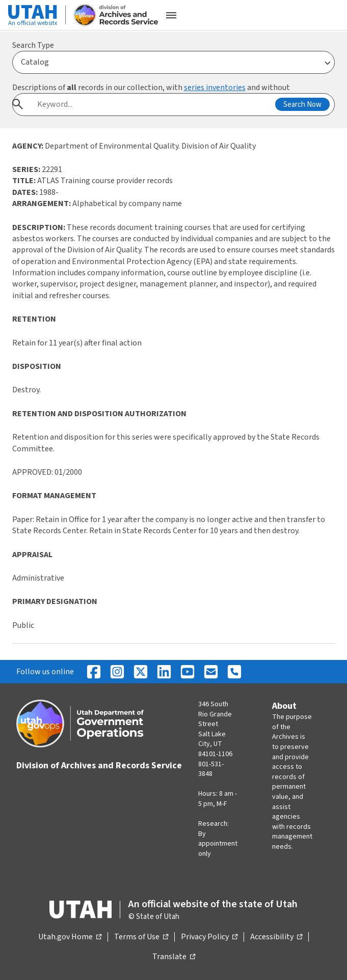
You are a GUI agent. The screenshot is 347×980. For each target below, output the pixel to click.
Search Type (33, 45)
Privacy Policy (209, 937)
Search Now (302, 105)
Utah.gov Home (70, 937)
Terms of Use (141, 937)
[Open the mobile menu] (171, 15)
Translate (174, 957)
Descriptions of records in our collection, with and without (151, 88)
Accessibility (276, 937)
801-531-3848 (211, 769)
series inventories (215, 88)
